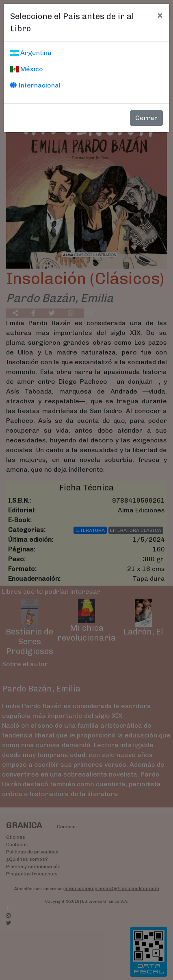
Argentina (31, 53)
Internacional (35, 85)
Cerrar (146, 118)
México (27, 69)
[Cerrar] (160, 15)
